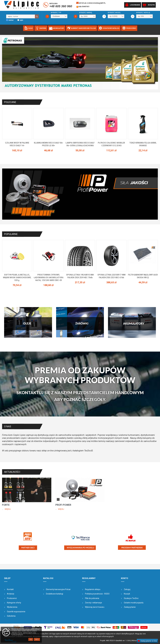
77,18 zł (8, 282)
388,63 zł (134, 282)
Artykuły (11, 594)
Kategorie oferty (14, 603)
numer (11, 20)
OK (31, 639)
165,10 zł (39, 150)
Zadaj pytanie (130, 607)
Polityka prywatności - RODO (97, 594)
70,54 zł (39, 285)
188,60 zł (71, 285)
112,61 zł (134, 150)
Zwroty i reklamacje (93, 603)
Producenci (12, 598)
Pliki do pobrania (92, 598)
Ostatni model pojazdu (134, 603)
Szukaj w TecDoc (131, 598)
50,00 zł (102, 150)
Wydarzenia (12, 607)
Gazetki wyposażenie (16, 612)
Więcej (8, 509)
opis (21, 20)
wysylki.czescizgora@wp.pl (91, 3)
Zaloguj (127, 589)
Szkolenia (11, 616)
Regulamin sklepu (93, 589)
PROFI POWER (63, 505)
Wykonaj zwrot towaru (95, 607)
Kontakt (10, 589)
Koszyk (127, 594)
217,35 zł (102, 282)
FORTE (6, 505)
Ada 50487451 (83, 7)
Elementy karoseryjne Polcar (58, 589)
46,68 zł (71, 150)
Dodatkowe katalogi (55, 594)
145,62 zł (8, 150)
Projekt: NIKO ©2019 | (115, 641)
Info (37, 639)
